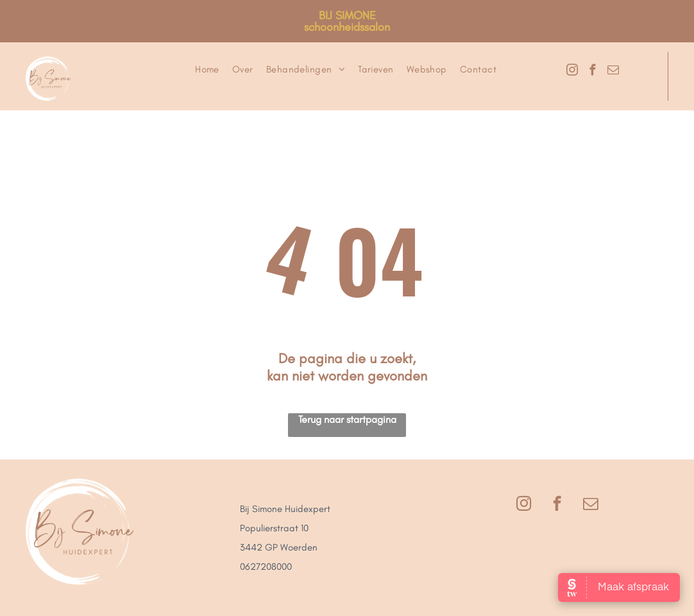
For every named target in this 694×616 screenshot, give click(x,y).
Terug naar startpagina (347, 419)
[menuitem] (207, 69)
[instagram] (572, 72)
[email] (613, 72)
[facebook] (592, 72)
